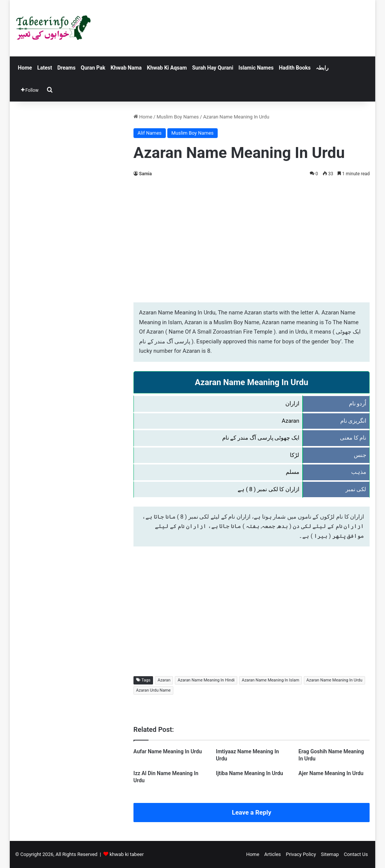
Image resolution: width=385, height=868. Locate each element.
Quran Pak (93, 68)
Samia (146, 174)
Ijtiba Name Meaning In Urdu (249, 773)
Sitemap (330, 854)
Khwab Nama (126, 68)
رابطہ (322, 68)
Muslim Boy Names (177, 117)
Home (25, 68)
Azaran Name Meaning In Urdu (334, 680)
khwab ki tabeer (127, 854)
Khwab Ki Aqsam (167, 68)
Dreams (66, 68)
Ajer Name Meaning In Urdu (331, 773)
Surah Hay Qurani (213, 68)
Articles (273, 854)
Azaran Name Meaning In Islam (271, 680)
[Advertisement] (252, 238)
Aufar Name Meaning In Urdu (168, 751)
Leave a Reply (252, 812)
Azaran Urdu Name (153, 690)
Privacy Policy (301, 854)
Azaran (164, 680)
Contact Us (356, 854)
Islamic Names (256, 68)
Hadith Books (295, 68)
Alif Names (150, 133)
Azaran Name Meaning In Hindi (206, 680)
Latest (45, 68)
